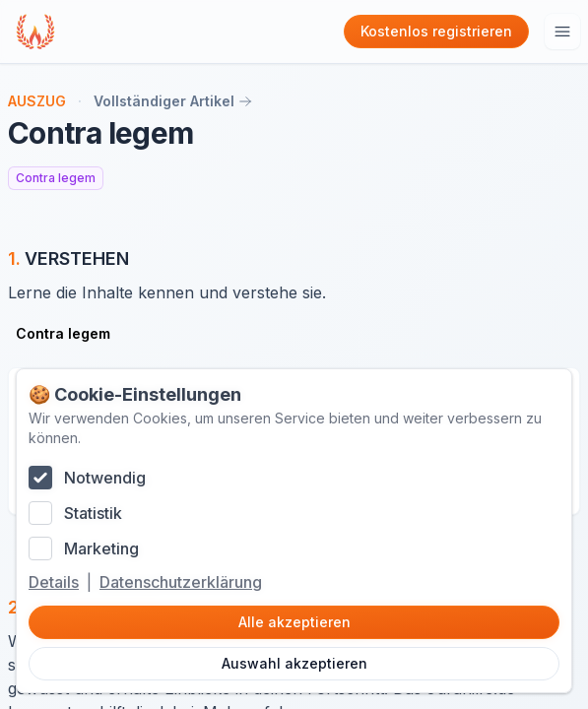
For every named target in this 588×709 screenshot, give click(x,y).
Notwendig (105, 478)
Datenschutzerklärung (181, 582)
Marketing (101, 548)
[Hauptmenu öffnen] (562, 32)
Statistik (93, 513)
